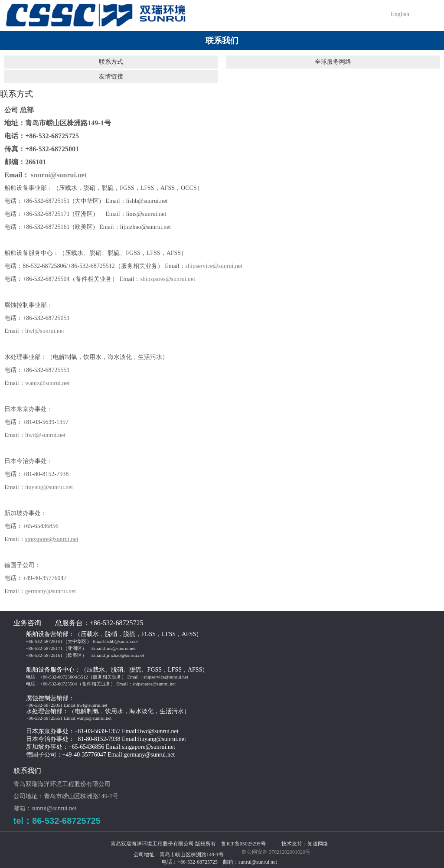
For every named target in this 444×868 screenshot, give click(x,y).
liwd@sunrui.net (45, 435)
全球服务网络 (333, 62)
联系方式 (111, 62)
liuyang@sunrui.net (49, 487)
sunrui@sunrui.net (59, 175)
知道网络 (318, 844)
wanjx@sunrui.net (47, 383)
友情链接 (111, 77)
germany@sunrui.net (51, 591)
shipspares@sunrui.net (168, 279)
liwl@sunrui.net (45, 331)
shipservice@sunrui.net (214, 266)
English (400, 14)
